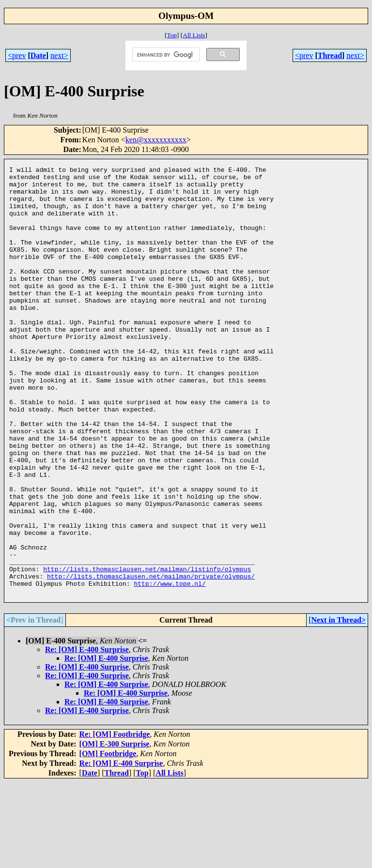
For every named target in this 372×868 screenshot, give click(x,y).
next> (59, 55)
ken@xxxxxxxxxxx (156, 140)
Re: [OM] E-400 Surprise (87, 735)
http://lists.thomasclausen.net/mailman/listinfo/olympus (147, 650)
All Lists (194, 35)
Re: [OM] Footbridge (115, 820)
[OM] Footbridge (108, 839)
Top (172, 35)
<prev (17, 55)
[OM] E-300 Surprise (115, 830)
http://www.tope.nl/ (170, 668)
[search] (165, 55)
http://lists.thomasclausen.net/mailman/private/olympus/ (151, 659)
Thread (330, 55)
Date (38, 55)
